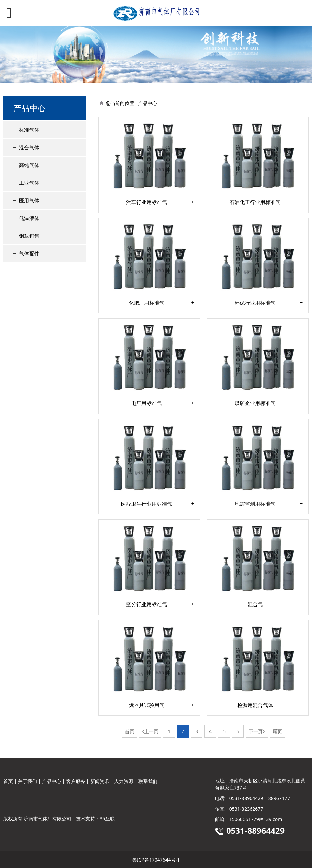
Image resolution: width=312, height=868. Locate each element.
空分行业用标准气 (147, 604)
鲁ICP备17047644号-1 (156, 860)
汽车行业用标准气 (147, 202)
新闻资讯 (100, 781)
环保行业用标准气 (255, 303)
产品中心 (148, 103)
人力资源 (124, 781)
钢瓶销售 (29, 236)
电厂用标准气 (147, 403)
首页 (8, 781)
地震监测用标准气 (255, 504)
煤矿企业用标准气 (255, 403)
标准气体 (29, 130)
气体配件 (29, 253)
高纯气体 (29, 165)
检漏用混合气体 (255, 705)
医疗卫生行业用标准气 (147, 504)
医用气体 (29, 200)
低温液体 (29, 218)
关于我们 (27, 781)
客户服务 (76, 781)
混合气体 (29, 147)
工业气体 (29, 183)
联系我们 (148, 781)
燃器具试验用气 (147, 705)
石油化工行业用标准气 (255, 202)
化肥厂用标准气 (147, 303)
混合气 (255, 604)
